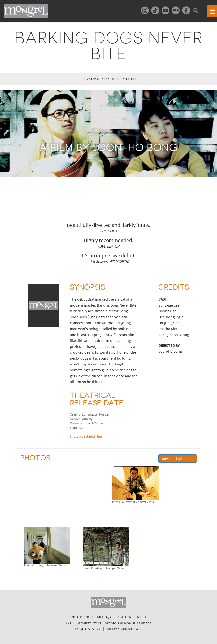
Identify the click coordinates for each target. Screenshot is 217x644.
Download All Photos (178, 459)
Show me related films (86, 436)
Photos (129, 79)
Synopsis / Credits (101, 79)
